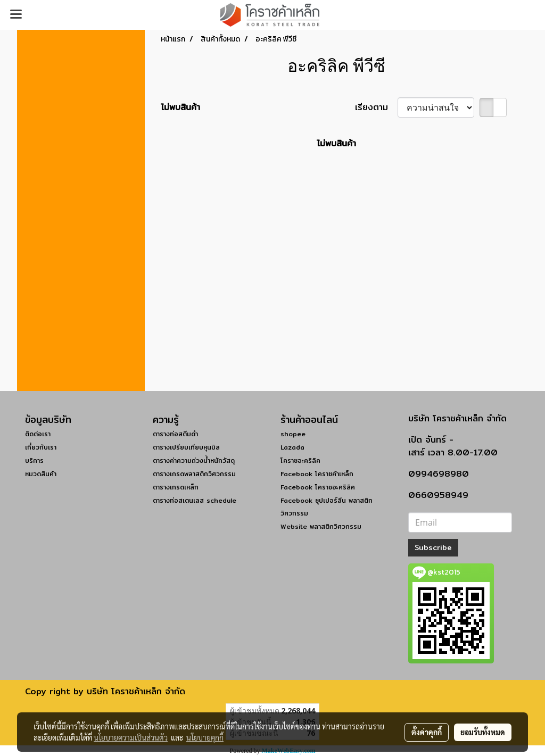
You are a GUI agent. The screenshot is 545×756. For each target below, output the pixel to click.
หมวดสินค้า (41, 474)
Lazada (292, 447)
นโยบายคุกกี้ (205, 737)
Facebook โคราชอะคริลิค (318, 487)
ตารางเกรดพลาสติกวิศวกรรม (194, 474)
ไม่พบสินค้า (180, 107)
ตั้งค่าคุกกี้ (427, 732)
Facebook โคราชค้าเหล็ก (317, 474)
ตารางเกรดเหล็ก (176, 487)
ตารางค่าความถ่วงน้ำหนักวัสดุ (194, 460)
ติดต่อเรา (38, 434)
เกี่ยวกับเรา (41, 447)
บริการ (34, 460)
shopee (293, 434)
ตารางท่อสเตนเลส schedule (195, 500)
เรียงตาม (376, 107)
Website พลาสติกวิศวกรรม (321, 526)
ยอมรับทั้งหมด (483, 732)
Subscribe (433, 547)
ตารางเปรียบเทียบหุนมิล (186, 447)
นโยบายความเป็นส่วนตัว (131, 737)
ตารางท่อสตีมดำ (175, 434)
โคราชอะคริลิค (300, 460)
